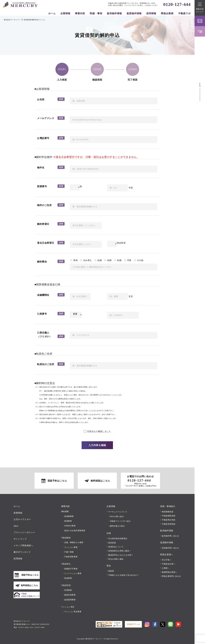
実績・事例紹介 (168, 506)
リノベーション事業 (73, 573)
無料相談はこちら (100, 481)
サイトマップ (20, 539)
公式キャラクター (22, 519)
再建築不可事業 (71, 569)
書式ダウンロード (22, 552)
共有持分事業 (70, 526)
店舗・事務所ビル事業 (74, 543)
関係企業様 (167, 13)
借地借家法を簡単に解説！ (120, 551)
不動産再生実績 (169, 520)
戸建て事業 (69, 552)
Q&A (16, 526)
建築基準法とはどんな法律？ (121, 555)
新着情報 (18, 513)
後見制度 (112, 543)
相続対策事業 (70, 595)
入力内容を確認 (97, 445)
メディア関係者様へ (23, 546)
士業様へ (166, 568)
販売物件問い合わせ (170, 536)
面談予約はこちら (57, 481)
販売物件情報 (114, 13)
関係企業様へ (167, 555)
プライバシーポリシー (24, 532)
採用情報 (151, 13)
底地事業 (68, 521)
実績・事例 (96, 13)
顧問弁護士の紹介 (117, 526)
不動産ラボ (184, 13)
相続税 (111, 571)
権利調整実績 (168, 512)
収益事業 (68, 578)
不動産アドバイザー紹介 (120, 521)
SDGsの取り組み (117, 516)
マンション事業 (71, 547)
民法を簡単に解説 (116, 559)
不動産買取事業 (71, 557)
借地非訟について (116, 547)
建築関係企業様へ (170, 572)
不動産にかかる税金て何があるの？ (124, 575)
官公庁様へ (167, 560)
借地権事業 (69, 516)
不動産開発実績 (169, 516)
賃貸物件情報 (134, 13)
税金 (109, 566)
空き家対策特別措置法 (118, 539)
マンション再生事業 (73, 612)
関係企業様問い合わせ (171, 576)
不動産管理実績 (169, 524)
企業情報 (65, 13)
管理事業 (68, 590)
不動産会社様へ (169, 564)
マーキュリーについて (118, 512)
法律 (109, 533)
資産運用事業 (70, 600)
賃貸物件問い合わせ (170, 548)
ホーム (52, 13)
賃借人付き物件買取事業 (75, 531)
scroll (200, 85)
